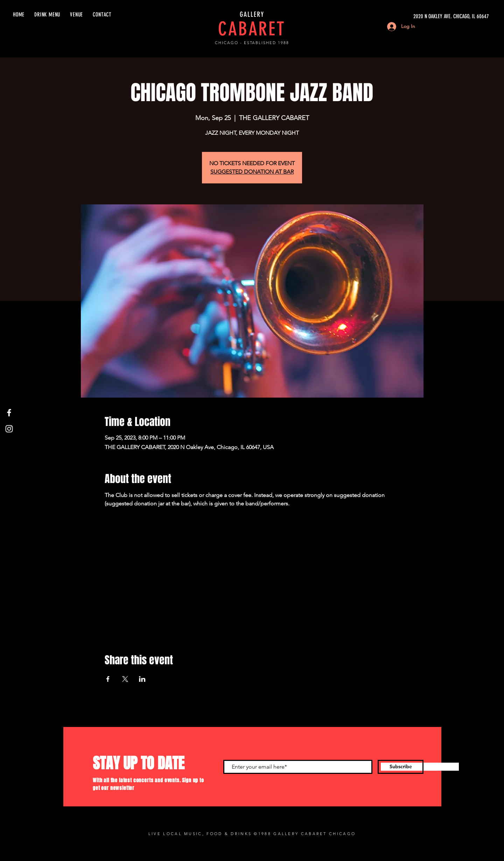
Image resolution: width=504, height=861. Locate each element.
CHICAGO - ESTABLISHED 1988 (252, 43)
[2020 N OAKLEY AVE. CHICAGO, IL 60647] (423, 16)
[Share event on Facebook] (108, 679)
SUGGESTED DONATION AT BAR (252, 172)
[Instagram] (9, 429)
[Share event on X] (125, 679)
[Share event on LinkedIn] (142, 679)
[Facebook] (9, 413)
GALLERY (252, 14)
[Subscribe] (401, 767)
